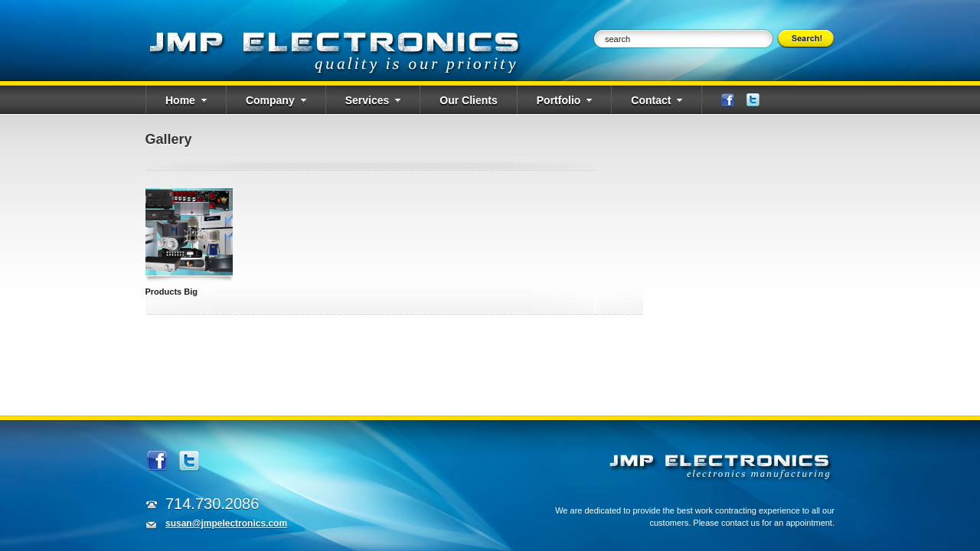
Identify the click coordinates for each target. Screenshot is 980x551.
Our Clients (468, 100)
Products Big (171, 292)
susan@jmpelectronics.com (226, 523)
